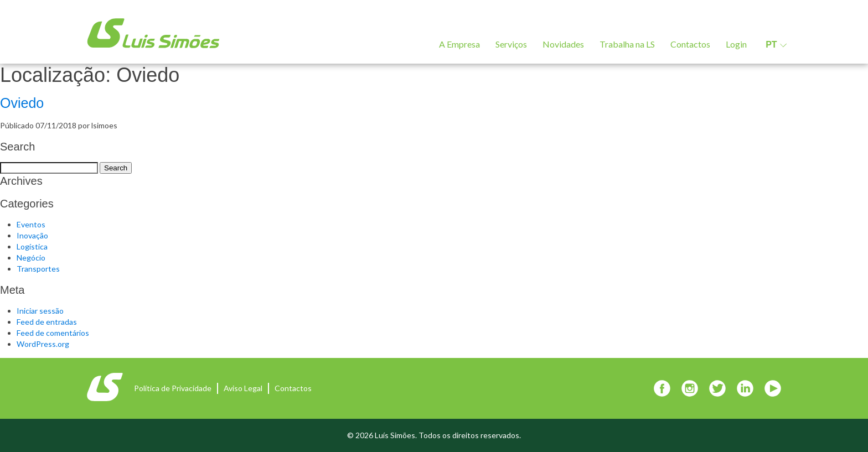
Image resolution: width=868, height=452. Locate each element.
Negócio (31, 258)
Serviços (511, 44)
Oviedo (22, 103)
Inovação (32, 235)
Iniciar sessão (40, 311)
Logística (32, 246)
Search (116, 168)
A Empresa (459, 44)
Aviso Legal (243, 388)
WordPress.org (43, 344)
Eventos (31, 224)
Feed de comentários (53, 333)
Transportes (38, 269)
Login (736, 44)
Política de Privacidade (173, 388)
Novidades (563, 44)
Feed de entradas (47, 322)
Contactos (690, 44)
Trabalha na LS (627, 44)
